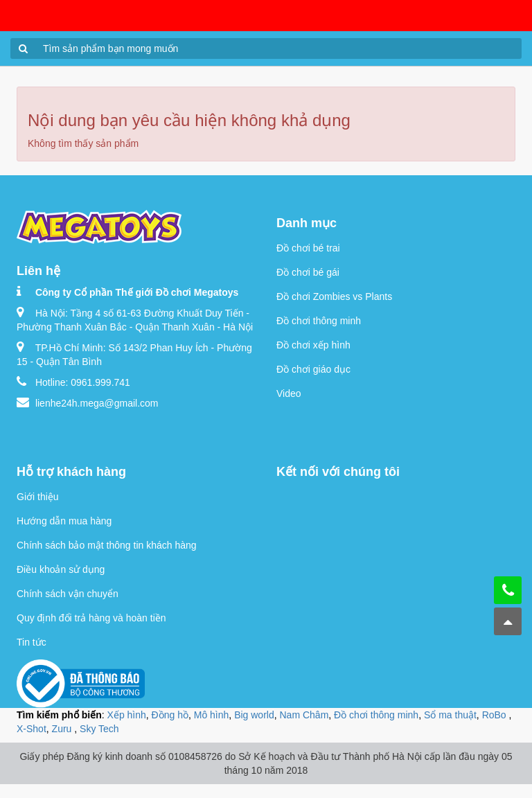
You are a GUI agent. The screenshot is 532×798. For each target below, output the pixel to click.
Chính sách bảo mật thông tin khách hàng (107, 545)
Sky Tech (99, 729)
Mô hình (212, 715)
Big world (254, 715)
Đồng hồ (170, 715)
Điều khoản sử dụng (61, 569)
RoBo (496, 715)
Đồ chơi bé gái (308, 272)
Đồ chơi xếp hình (313, 345)
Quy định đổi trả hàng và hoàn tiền (91, 618)
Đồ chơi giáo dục (313, 369)
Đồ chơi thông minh (319, 321)
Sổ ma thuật (450, 715)
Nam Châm (304, 715)
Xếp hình (127, 715)
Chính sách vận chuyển (68, 594)
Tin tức (32, 642)
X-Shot (32, 729)
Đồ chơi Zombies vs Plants (334, 296)
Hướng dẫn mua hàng (64, 521)
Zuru (63, 729)
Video (289, 393)
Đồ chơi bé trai (308, 248)
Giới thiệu (38, 497)
